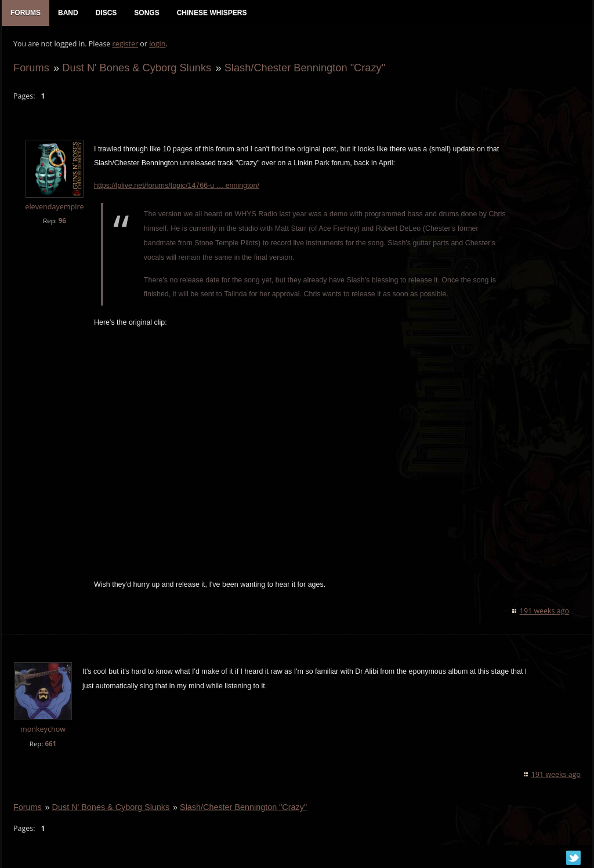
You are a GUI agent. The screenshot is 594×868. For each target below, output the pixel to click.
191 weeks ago (544, 611)
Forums (31, 68)
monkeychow (43, 729)
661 (50, 744)
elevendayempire (54, 207)
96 (62, 221)
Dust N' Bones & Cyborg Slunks (137, 68)
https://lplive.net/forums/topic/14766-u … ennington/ (177, 186)
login (157, 44)
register (126, 44)
